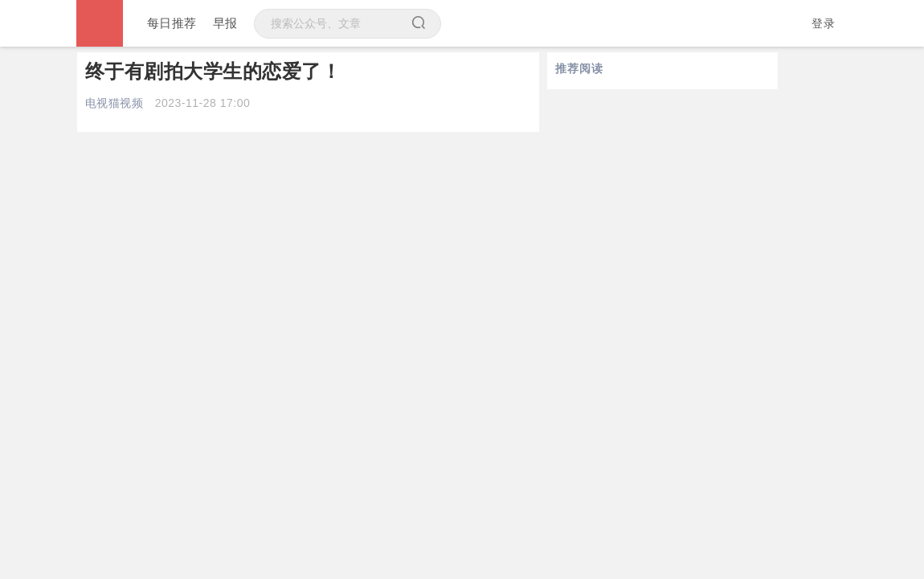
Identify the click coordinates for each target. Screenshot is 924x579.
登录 (823, 23)
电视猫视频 (114, 103)
